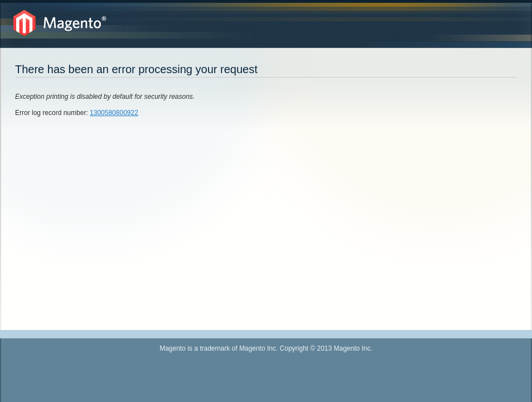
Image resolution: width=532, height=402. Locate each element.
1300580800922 (114, 113)
